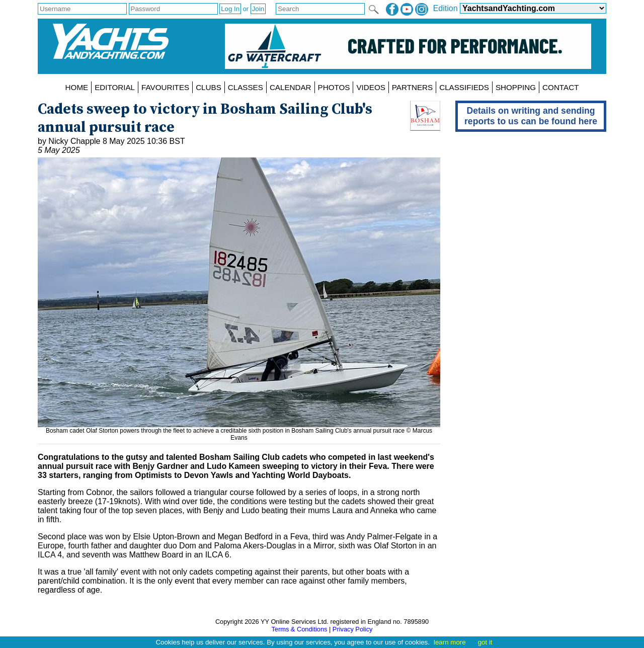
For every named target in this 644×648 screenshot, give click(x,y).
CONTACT (560, 87)
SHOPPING (516, 87)
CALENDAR (291, 87)
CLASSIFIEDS (464, 87)
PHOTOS (334, 87)
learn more (450, 642)
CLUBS (209, 87)
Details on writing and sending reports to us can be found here (531, 116)
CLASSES (246, 87)
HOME (77, 87)
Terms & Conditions (299, 629)
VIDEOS (371, 87)
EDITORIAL (115, 87)
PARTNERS (412, 87)
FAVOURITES (165, 87)
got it (485, 642)
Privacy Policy (353, 629)
